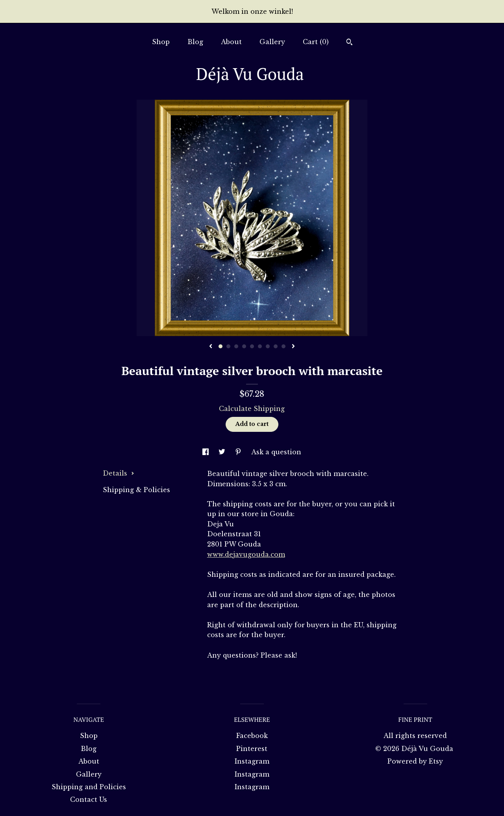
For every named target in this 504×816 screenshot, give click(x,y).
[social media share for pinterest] (239, 452)
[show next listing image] (293, 347)
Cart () (316, 42)
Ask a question (276, 452)
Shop (161, 42)
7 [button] (268, 346)
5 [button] (252, 346)
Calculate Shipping (252, 409)
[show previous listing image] (211, 347)
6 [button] (260, 346)
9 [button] (283, 346)
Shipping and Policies (89, 787)
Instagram (252, 761)
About (231, 42)
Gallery (272, 42)
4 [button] (244, 346)
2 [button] (228, 346)
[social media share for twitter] (223, 452)
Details (119, 473)
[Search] (349, 43)
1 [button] (220, 346)
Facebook (252, 736)
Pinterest (252, 749)
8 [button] (276, 346)
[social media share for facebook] (207, 452)
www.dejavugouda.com (246, 554)
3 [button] (236, 346)
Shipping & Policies (136, 490)
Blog (195, 42)
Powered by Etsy (415, 761)
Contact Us (89, 799)
